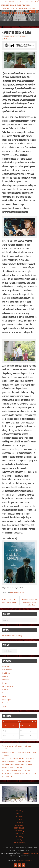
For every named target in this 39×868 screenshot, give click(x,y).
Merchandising (30, 8)
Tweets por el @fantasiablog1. (13, 636)
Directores (5, 5)
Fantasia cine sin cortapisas (15, 13)
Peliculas (35, 2)
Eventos (14, 8)
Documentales (16, 5)
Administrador (12, 36)
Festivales (20, 2)
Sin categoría (7, 700)
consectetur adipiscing (30, 853)
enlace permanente (17, 592)
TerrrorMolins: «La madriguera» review (9, 601)
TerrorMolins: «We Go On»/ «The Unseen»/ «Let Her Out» (29, 602)
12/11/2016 (23, 36)
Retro (21, 8)
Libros (27, 2)
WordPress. (28, 860)
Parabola (20, 860)
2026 (20, 722)
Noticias (4, 2)
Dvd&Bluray (5, 8)
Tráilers (11, 2)
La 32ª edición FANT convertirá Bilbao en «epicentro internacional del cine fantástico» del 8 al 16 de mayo (19, 773)
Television (26, 5)
